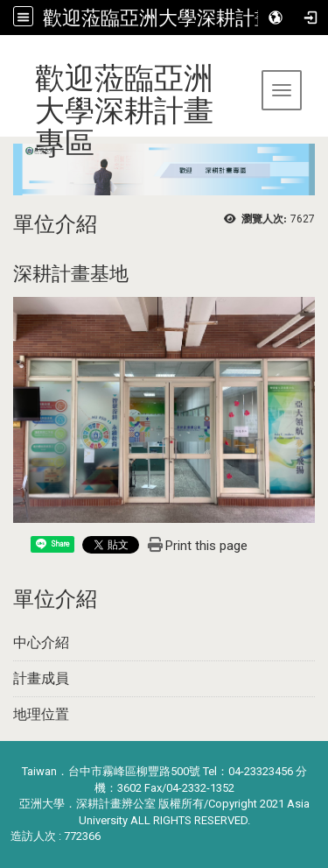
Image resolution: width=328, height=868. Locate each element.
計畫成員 (41, 678)
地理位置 (41, 714)
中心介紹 (41, 642)
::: (7, 56)
